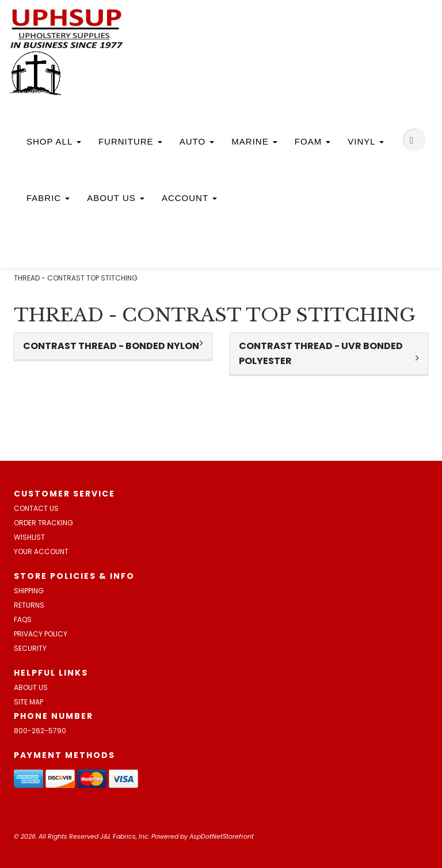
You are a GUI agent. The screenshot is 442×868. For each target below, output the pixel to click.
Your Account (41, 551)
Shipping (29, 591)
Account (189, 198)
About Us (116, 198)
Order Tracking (43, 523)
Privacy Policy (41, 634)
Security (30, 648)
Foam (313, 141)
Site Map (28, 702)
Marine (254, 141)
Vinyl (366, 141)
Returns (29, 605)
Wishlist (29, 537)
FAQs (23, 619)
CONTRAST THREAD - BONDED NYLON (111, 346)
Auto (197, 141)
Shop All (54, 141)
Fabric (48, 198)
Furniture (130, 141)
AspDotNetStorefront (222, 836)
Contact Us (36, 508)
